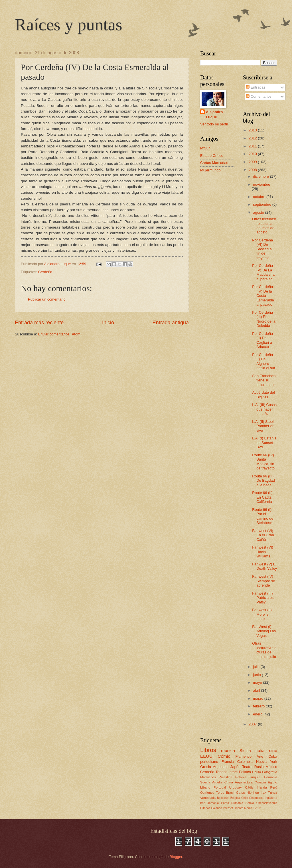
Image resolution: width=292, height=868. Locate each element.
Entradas (256, 87)
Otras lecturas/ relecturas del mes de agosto (264, 226)
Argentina (221, 767)
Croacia (260, 782)
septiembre (262, 204)
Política (245, 772)
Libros (208, 750)
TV (255, 808)
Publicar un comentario (47, 299)
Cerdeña (45, 272)
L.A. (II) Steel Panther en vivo (263, 426)
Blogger (176, 857)
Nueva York (267, 762)
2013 (253, 130)
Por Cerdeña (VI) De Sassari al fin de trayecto (262, 249)
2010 (253, 154)
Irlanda (262, 787)
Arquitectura (244, 782)
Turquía (255, 777)
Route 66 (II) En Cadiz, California (262, 497)
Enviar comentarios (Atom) (60, 334)
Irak (263, 793)
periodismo (209, 762)
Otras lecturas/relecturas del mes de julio (264, 650)
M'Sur (205, 148)
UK (259, 808)
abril (257, 690)
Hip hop (253, 793)
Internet (228, 808)
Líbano (205, 787)
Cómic (224, 756)
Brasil (230, 793)
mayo (258, 682)
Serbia (250, 803)
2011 (253, 146)
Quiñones (207, 793)
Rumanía (237, 803)
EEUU (206, 756)
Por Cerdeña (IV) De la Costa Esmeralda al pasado (263, 296)
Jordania (213, 803)
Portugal (220, 787)
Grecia (206, 767)
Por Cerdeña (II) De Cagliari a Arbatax (262, 340)
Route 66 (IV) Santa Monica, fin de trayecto (263, 462)
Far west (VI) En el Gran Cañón (263, 535)
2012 (253, 138)
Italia (260, 750)
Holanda (216, 808)
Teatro (248, 767)
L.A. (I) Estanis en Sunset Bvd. (264, 443)
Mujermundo (210, 170)
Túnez (273, 793)
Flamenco (244, 756)
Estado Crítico (212, 156)
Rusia (259, 767)
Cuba (273, 756)
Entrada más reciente (39, 323)
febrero (259, 706)
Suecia (205, 782)
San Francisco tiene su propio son (264, 380)
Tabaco (222, 772)
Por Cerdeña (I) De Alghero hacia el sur (264, 361)
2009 (253, 162)
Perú (274, 787)
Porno (225, 803)
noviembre (261, 184)
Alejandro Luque (214, 114)
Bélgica (235, 798)
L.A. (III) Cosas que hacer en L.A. (264, 409)
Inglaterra (271, 798)
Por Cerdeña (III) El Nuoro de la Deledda (264, 319)
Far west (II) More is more (262, 614)
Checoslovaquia (267, 803)
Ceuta (256, 772)
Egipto (272, 782)
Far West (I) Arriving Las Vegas (264, 631)
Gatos (241, 793)
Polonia (241, 777)
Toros (220, 793)
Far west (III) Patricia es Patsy (263, 598)
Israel (233, 772)
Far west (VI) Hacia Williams (263, 552)
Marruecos (208, 777)
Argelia (217, 782)
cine (273, 750)
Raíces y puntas (69, 25)
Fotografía (270, 772)
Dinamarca (256, 798)
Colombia (245, 762)
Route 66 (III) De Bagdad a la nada (263, 481)
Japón (235, 767)
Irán (203, 803)
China (229, 782)
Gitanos (205, 808)
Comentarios (259, 96)
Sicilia (245, 750)
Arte (260, 756)
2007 (253, 724)
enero (258, 714)
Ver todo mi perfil (214, 124)
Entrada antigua (171, 323)
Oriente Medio (243, 808)
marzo (258, 698)
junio (257, 675)
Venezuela (208, 798)
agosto (259, 212)
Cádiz (249, 787)
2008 (253, 170)
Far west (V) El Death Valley (264, 566)
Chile (245, 798)
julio (257, 667)
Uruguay (236, 787)
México (271, 767)
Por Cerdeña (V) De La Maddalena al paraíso (263, 272)
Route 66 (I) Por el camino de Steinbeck (263, 516)
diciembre (261, 176)
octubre (260, 197)
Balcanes (223, 798)
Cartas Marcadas (214, 163)
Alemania (270, 777)
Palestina (226, 777)
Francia (228, 762)
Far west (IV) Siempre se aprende (263, 581)
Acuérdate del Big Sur (263, 395)
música (228, 750)
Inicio (108, 323)
